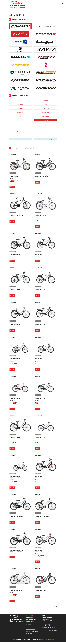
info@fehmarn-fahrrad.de (49, 627)
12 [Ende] (35, 148)
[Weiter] (33, 148)
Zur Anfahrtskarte (53, 631)
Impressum (52, 640)
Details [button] (12, 187)
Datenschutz (45, 640)
